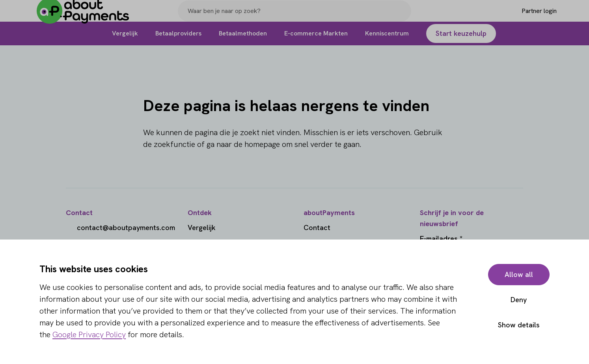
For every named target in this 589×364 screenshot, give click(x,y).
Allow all (519, 274)
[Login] (527, 17)
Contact (317, 227)
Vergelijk (202, 227)
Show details (519, 325)
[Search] (402, 17)
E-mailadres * (441, 239)
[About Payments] (89, 17)
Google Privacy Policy (89, 334)
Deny (519, 300)
